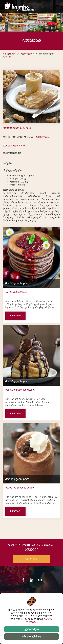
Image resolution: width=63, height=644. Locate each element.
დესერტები (27, 54)
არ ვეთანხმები (31, 637)
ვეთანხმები (32, 629)
